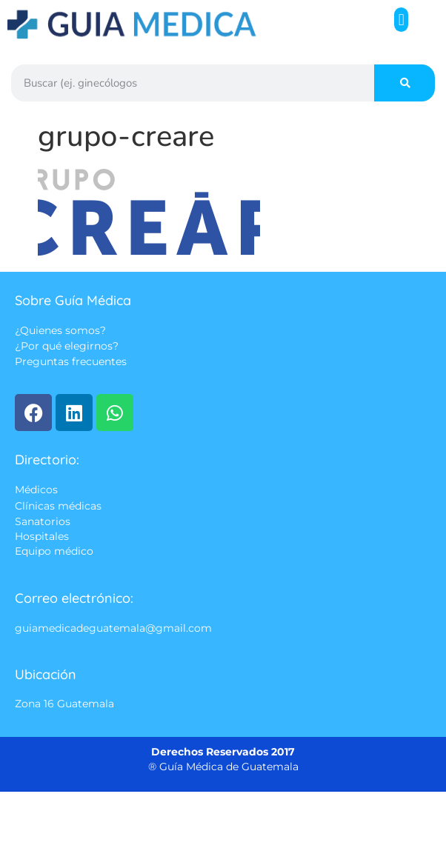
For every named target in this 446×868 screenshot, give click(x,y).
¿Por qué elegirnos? (67, 347)
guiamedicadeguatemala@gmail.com (113, 628)
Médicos (36, 490)
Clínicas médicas (58, 506)
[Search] (405, 83)
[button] (401, 20)
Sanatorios (43, 521)
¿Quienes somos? (60, 330)
